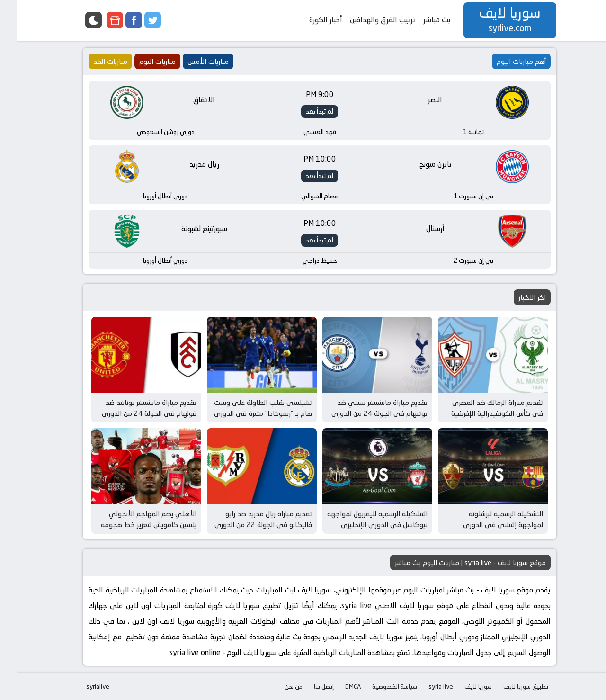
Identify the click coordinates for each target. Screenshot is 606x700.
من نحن (277, 686)
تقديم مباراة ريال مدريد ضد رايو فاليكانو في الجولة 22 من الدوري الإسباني (247, 524)
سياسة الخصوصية (378, 686)
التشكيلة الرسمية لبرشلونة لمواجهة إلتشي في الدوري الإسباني (486, 524)
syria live (424, 686)
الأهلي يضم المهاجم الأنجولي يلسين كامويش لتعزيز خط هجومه (132, 519)
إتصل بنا (307, 686)
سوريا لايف (462, 686)
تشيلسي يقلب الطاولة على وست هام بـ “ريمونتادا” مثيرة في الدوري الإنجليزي (246, 413)
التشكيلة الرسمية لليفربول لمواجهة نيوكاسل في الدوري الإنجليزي (361, 519)
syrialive (81, 686)
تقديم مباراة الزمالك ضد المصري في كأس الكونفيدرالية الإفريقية (481, 408)
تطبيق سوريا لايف (509, 686)
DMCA (336, 686)
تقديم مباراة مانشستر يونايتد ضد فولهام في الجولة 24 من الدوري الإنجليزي (133, 413)
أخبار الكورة (309, 20)
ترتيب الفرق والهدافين (366, 20)
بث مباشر (420, 20)
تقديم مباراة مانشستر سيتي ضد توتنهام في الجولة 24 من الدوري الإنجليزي (363, 413)
